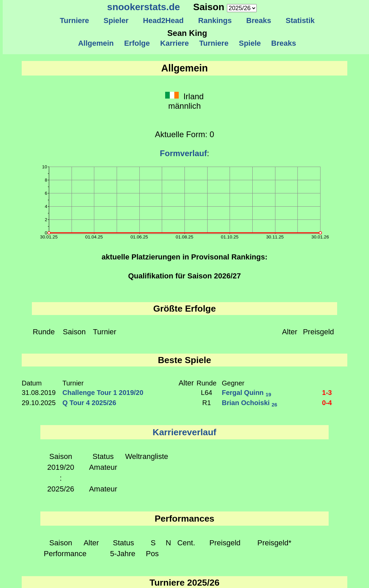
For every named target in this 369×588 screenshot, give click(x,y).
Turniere (74, 20)
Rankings (215, 20)
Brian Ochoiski (249, 403)
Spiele (250, 43)
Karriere (174, 43)
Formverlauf (183, 153)
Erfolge (137, 43)
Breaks (259, 20)
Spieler (116, 20)
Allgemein (96, 43)
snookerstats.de (144, 7)
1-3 (327, 393)
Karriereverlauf (184, 432)
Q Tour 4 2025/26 (89, 403)
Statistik (300, 20)
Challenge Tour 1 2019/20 (103, 393)
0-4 (327, 403)
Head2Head (163, 20)
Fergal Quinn (247, 393)
